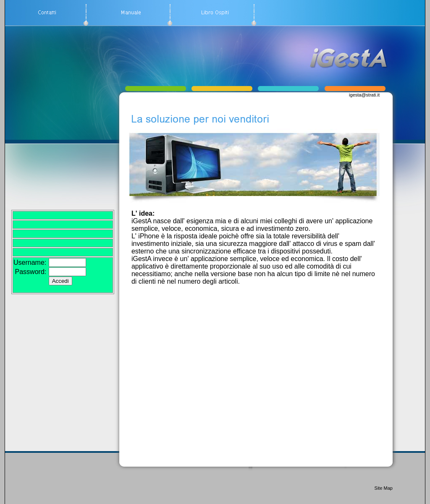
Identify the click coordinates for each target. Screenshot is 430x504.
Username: (30, 262)
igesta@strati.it (364, 95)
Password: (31, 272)
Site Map (384, 488)
